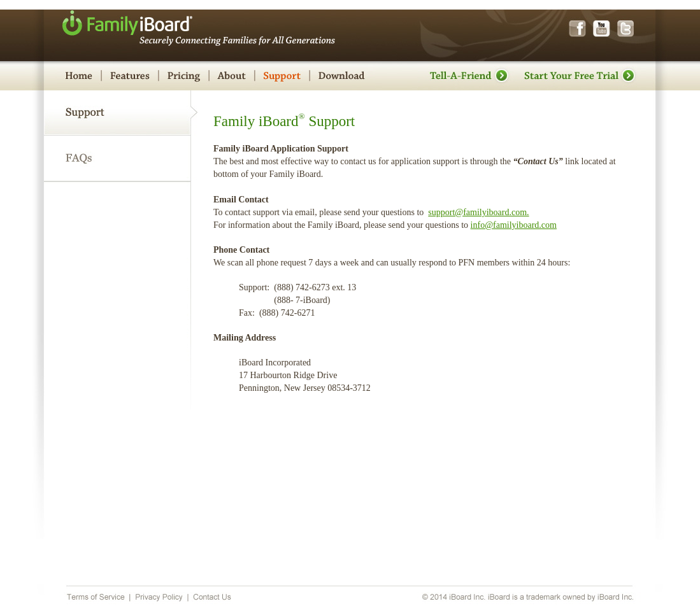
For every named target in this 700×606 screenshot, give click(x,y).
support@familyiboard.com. (478, 212)
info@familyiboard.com (514, 225)
